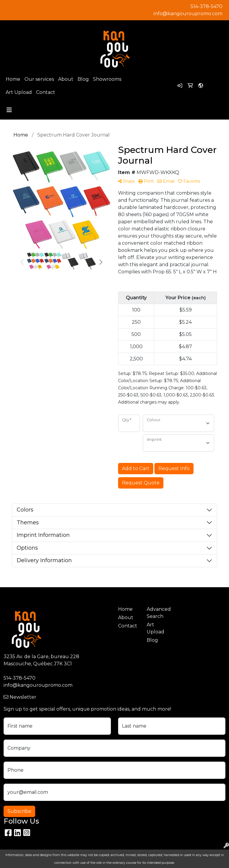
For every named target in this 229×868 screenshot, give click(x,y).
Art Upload (19, 92)
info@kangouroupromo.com (188, 14)
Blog (83, 79)
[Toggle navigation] (9, 110)
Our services (39, 79)
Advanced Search (157, 613)
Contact (46, 92)
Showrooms (107, 79)
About (66, 79)
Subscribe (19, 811)
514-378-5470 (206, 6)
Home (13, 79)
